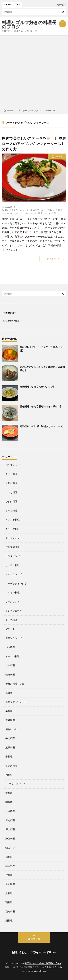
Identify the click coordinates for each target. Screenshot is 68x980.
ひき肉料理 (11, 501)
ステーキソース (17, 784)
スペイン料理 (13, 592)
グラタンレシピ (14, 538)
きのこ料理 (11, 474)
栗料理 (9, 711)
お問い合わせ (19, 952)
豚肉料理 (10, 820)
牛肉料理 (10, 738)
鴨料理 (9, 902)
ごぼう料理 (11, 492)
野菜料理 (10, 839)
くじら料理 (11, 483)
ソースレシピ (13, 602)
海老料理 (10, 720)
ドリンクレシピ (14, 638)
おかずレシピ (13, 465)
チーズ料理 (11, 620)
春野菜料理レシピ (15, 684)
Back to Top (34, 939)
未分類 (9, 693)
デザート (10, 629)
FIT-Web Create (53, 967)
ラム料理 (10, 665)
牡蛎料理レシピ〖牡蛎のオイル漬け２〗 (41, 406)
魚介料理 (10, 884)
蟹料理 (9, 793)
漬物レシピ (11, 729)
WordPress (40, 971)
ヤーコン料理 (13, 656)
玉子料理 (10, 747)
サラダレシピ (13, 556)
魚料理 (9, 893)
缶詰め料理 (11, 766)
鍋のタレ (10, 848)
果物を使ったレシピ (16, 702)
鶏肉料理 (10, 911)
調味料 (9, 802)
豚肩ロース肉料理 (47, 213)
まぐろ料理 (11, 511)
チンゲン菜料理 (14, 611)
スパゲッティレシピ (16, 583)
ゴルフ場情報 (13, 547)
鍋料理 (9, 857)
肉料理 (59, 157)
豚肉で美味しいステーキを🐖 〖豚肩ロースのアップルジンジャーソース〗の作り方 (34, 144)
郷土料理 (10, 829)
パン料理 (10, 647)
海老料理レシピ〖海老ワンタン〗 (38, 387)
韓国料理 (10, 866)
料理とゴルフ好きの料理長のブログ (29, 25)
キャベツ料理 (13, 529)
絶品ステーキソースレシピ (44, 210)
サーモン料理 (13, 565)
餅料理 (9, 875)
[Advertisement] (34, 71)
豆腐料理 (10, 811)
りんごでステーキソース (17, 210)
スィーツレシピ (14, 574)
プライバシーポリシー (44, 952)
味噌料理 (10, 675)
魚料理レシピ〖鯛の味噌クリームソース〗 (42, 426)
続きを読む (53, 259)
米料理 (9, 756)
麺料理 (9, 920)
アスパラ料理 (13, 520)
